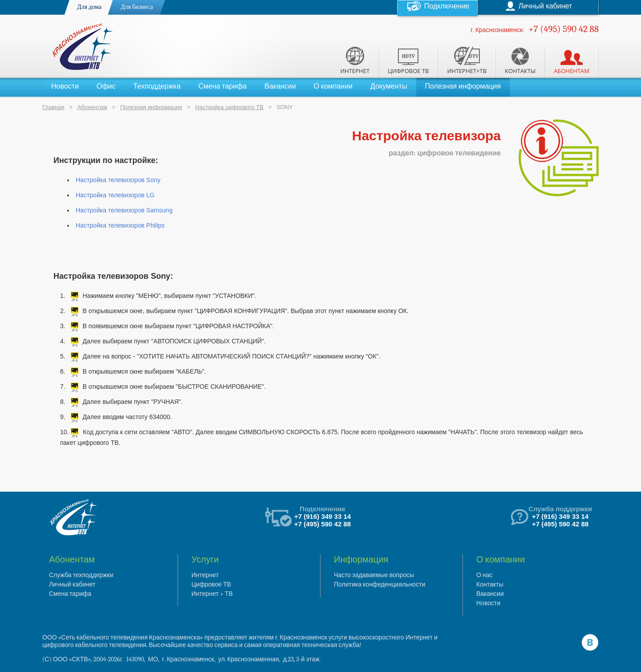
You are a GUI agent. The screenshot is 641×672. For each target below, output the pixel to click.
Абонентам (92, 107)
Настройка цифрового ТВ (229, 107)
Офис (106, 86)
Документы (389, 86)
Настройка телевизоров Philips (120, 225)
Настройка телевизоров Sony (118, 180)
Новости (65, 86)
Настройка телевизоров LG (115, 195)
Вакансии (280, 86)
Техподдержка (157, 86)
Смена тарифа (223, 86)
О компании (333, 86)
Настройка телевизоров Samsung (124, 210)
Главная (53, 107)
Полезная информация (463, 86)
